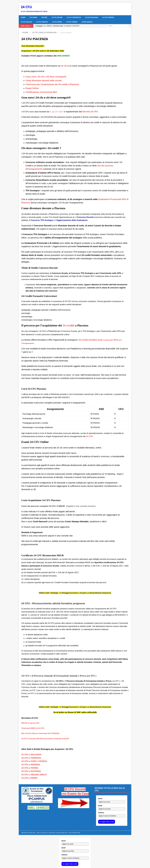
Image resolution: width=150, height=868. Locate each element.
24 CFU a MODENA (31, 765)
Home (23, 17)
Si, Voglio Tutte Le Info (107, 822)
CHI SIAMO (33, 17)
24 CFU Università (74, 17)
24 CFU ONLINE (57, 17)
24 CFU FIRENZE (108, 17)
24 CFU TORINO (72, 22)
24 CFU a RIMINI (29, 778)
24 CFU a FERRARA (31, 758)
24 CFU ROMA (57, 22)
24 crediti (68, 325)
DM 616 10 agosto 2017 (30, 723)
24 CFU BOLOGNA (92, 17)
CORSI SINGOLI (87, 22)
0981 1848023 (38, 808)
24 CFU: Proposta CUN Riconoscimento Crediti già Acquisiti (45, 739)
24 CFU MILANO (27, 22)
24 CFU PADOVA (42, 22)
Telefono (101, 813)
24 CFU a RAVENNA (31, 771)
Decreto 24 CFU (90, 112)
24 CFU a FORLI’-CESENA (34, 761)
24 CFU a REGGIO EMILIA (34, 775)
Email (100, 806)
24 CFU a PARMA (30, 768)
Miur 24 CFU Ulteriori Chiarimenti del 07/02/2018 (40, 733)
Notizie (44, 17)
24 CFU (89, 436)
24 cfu (64, 66)
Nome (100, 799)
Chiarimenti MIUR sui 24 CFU (33, 728)
